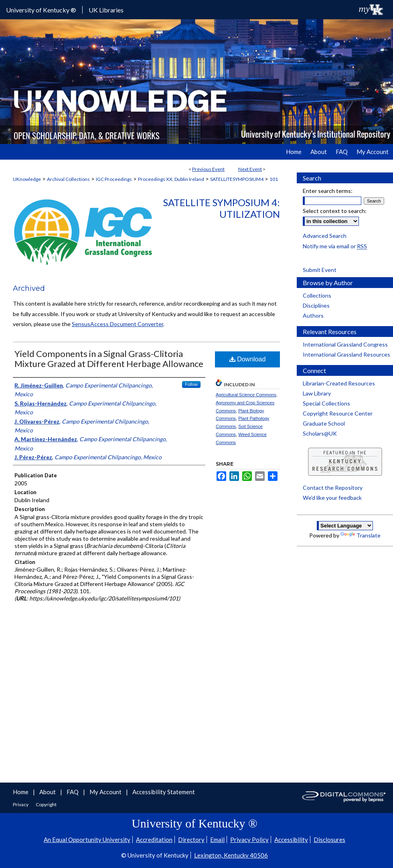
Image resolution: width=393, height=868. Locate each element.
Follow (191, 384)
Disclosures (329, 840)
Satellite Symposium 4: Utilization (222, 208)
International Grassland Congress (345, 344)
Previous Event (208, 169)
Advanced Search (325, 236)
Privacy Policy (249, 840)
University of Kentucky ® (41, 10)
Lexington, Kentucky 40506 (231, 855)
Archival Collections (68, 179)
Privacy (21, 804)
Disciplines (316, 305)
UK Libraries (106, 10)
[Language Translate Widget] (345, 526)
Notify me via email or (335, 246)
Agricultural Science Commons (246, 395)
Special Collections (326, 403)
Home (21, 792)
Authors (313, 315)
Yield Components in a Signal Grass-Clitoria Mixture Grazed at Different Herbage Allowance (109, 359)
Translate (361, 535)
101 (274, 179)
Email (217, 840)
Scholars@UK (320, 433)
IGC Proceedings (114, 179)
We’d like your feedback (332, 498)
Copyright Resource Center (338, 413)
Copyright (46, 804)
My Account (106, 792)
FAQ (73, 792)
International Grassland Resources (346, 354)
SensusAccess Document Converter (117, 324)
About (48, 792)
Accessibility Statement (164, 792)
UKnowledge (27, 179)
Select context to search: (335, 211)
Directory (191, 840)
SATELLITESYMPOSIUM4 (237, 179)
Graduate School (324, 423)
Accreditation (154, 840)
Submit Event (320, 270)
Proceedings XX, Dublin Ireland (171, 179)
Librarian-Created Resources (339, 383)
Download (248, 359)
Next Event (250, 169)
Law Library (317, 393)
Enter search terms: (328, 191)
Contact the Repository (333, 488)
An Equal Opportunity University (87, 840)
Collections (317, 295)
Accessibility (291, 840)
